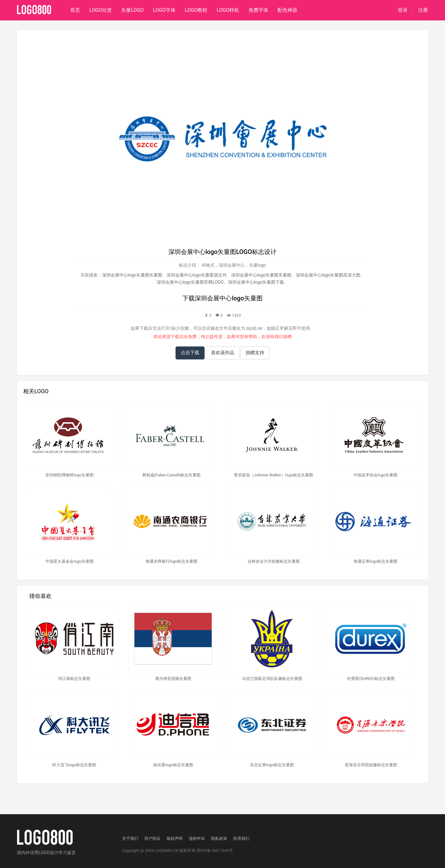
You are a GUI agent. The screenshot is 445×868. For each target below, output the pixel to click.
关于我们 (130, 838)
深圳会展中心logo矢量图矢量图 (132, 275)
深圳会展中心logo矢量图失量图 (261, 275)
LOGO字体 (164, 10)
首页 (75, 10)
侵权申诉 (197, 838)
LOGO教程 (196, 10)
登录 (403, 10)
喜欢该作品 (223, 353)
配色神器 (287, 10)
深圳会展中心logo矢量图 (229, 298)
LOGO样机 (228, 10)
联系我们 (241, 838)
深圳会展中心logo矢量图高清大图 (328, 275)
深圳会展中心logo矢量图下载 (256, 282)
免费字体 (258, 10)
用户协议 (152, 838)
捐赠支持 (255, 353)
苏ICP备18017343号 (215, 851)
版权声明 (175, 838)
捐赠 (287, 337)
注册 (423, 10)
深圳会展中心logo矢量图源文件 (197, 275)
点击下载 (190, 353)
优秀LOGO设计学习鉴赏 (53, 853)
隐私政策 (219, 838)
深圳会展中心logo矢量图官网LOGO (190, 282)
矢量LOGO (132, 10)
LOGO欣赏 (101, 10)
